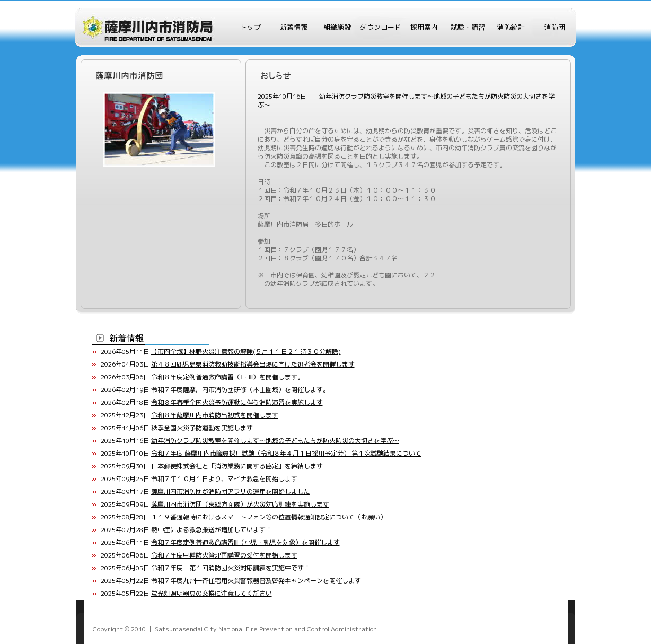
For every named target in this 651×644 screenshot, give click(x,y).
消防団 (555, 27)
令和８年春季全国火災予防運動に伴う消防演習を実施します (237, 402)
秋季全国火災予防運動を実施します (202, 428)
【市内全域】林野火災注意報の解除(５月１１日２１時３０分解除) (246, 351)
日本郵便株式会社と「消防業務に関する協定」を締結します (237, 466)
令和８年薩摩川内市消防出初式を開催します (215, 415)
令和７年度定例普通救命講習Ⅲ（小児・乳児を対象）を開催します (245, 542)
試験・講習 (468, 27)
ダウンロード (381, 27)
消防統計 (511, 27)
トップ (250, 27)
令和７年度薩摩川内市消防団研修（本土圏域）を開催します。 (240, 390)
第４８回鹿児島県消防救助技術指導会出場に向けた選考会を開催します (253, 364)
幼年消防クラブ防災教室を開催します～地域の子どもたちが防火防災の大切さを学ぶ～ (275, 441)
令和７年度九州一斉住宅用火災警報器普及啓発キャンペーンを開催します (256, 581)
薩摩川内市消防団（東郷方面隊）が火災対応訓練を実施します (240, 504)
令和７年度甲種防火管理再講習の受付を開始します (224, 555)
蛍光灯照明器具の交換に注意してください (212, 593)
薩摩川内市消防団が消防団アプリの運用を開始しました (231, 491)
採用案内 (424, 27)
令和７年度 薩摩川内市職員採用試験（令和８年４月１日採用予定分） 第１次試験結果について (286, 453)
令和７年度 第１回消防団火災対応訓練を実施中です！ (231, 568)
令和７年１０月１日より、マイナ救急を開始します (224, 479)
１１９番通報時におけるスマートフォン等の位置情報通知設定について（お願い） (269, 517)
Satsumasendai (179, 629)
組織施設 (337, 27)
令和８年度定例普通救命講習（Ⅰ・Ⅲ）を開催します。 (227, 377)
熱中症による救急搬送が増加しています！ (212, 530)
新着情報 (294, 27)
